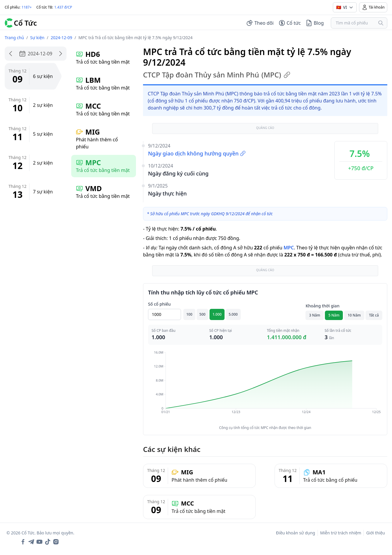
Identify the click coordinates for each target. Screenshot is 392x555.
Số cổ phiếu (159, 304)
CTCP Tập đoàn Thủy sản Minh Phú (217, 75)
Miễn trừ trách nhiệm (341, 533)
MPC (289, 248)
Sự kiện (37, 38)
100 (189, 314)
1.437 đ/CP (63, 7)
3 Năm (315, 315)
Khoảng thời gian (322, 306)
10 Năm (354, 315)
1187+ (26, 7)
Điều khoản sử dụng (296, 533)
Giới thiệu (376, 533)
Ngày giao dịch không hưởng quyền (197, 153)
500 (203, 314)
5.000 (233, 314)
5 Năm (334, 315)
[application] (265, 386)
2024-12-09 (61, 38)
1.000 (217, 314)
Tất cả (374, 315)
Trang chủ (14, 38)
